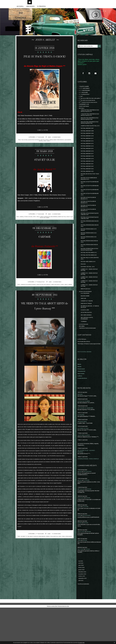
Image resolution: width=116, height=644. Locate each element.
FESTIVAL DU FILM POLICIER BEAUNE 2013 (89, 204)
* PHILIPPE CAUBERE (85, 90)
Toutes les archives (84, 620)
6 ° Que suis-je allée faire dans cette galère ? (88, 104)
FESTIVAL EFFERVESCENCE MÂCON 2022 (88, 269)
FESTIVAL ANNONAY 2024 (88, 184)
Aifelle (79, 575)
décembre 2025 (83, 607)
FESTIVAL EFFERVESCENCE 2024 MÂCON (90, 256)
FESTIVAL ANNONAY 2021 (88, 179)
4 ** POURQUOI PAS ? (39, 291)
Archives (31, 10)
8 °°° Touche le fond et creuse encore (89, 109)
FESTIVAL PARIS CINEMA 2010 (89, 287)
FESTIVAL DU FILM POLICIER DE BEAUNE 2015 (89, 221)
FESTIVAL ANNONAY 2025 (88, 187)
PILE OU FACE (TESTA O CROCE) (45, 61)
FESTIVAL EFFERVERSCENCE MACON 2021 (89, 243)
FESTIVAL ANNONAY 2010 (88, 148)
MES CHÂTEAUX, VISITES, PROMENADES (88, 349)
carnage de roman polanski (29, 293)
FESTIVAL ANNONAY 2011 (88, 151)
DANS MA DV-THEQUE (87, 333)
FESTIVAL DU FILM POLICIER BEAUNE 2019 (89, 212)
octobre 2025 (82, 612)
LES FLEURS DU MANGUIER (86, 442)
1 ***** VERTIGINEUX (85, 92)
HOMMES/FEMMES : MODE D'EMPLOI (89, 493)
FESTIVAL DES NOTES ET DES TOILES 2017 (89, 191)
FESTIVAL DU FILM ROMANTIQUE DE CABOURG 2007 (90, 234)
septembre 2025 (83, 614)
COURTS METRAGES (85, 114)
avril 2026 (81, 598)
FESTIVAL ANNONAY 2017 (88, 168)
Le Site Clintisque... (83, 371)
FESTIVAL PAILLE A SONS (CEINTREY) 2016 (88, 283)
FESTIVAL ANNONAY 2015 (88, 162)
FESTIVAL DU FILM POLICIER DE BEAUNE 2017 (89, 230)
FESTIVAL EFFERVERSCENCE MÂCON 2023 (89, 247)
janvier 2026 (82, 605)
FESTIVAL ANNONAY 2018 (88, 170)
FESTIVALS (82, 116)
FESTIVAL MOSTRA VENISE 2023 (90, 280)
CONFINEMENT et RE (85, 112)
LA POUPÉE (81, 449)
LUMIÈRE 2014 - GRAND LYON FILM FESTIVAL (89, 313)
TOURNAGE (84, 353)
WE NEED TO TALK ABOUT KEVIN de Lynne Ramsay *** (45, 318)
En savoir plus (81, 643)
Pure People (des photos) (85, 374)
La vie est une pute (84, 356)
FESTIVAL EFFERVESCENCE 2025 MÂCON (90, 260)
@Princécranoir (82, 524)
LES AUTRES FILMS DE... (87, 343)
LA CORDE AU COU (83, 463)
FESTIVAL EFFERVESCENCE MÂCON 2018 (88, 265)
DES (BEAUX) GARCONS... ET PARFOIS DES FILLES (88, 337)
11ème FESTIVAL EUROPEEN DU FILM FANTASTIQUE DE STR (90, 123)
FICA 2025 (83, 290)
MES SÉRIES (82, 358)
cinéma (55, 148)
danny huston (65, 225)
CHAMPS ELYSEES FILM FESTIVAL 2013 (90, 136)
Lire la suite (43, 139)
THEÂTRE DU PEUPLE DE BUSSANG (89, 360)
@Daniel (80, 506)
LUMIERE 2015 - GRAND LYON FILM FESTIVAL (89, 296)
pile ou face (27, 148)
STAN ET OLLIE (45, 167)
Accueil (20, 10)
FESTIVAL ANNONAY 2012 (88, 154)
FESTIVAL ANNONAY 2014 (88, 159)
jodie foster (41, 293)
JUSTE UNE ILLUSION (84, 469)
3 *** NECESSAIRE (39, 146)
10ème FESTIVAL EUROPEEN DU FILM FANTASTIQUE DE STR (90, 119)
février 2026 (82, 603)
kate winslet (49, 293)
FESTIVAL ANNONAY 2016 (88, 165)
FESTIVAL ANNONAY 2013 (88, 156)
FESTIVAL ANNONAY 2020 (88, 176)
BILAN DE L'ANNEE (86, 325)
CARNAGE (45, 245)
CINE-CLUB (84, 327)
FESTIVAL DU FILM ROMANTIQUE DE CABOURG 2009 (90, 239)
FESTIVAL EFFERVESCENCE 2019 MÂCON (90, 252)
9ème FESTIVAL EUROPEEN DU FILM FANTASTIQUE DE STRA (89, 132)
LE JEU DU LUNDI (86, 340)
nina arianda (57, 225)
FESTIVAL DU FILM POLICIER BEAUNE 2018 (89, 208)
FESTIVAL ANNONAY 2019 (88, 173)
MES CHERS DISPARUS (87, 346)
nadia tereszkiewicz (63, 148)
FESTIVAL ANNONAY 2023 (88, 182)
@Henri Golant (82, 566)
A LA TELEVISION (86, 322)
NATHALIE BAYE (82, 456)
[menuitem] (20, 10)
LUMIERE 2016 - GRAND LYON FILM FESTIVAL (89, 300)
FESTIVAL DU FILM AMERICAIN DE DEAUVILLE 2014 (90, 195)
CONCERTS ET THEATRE (88, 330)
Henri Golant (81, 407)
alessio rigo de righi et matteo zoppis (41, 148)
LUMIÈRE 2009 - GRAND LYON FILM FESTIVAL (89, 305)
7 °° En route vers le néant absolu (88, 107)
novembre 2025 (83, 610)
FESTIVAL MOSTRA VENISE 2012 (90, 277)
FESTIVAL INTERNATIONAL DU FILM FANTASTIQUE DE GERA (89, 273)
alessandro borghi (41, 149)
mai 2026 (81, 596)
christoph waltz (58, 293)
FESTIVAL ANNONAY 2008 (88, 143)
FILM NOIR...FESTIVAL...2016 (88, 292)
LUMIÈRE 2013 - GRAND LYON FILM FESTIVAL (89, 309)
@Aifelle (80, 557)
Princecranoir (81, 532)
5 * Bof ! (81, 101)
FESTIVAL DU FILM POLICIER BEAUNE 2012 (89, 199)
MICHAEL (80, 428)
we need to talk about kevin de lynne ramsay (34, 551)
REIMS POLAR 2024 (86, 317)
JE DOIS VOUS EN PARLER (86, 320)
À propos (42, 10)
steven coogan (29, 225)
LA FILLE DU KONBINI (84, 435)
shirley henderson (47, 225)
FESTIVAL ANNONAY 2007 (88, 140)
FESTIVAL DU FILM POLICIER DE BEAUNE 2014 (89, 217)
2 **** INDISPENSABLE (85, 95)
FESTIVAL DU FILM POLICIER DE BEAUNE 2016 (89, 225)
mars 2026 (81, 600)
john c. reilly (50, 149)
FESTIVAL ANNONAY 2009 (88, 145)
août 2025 (81, 617)
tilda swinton (56, 551)
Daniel (79, 541)
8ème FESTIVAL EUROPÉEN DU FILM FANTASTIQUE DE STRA (89, 128)
